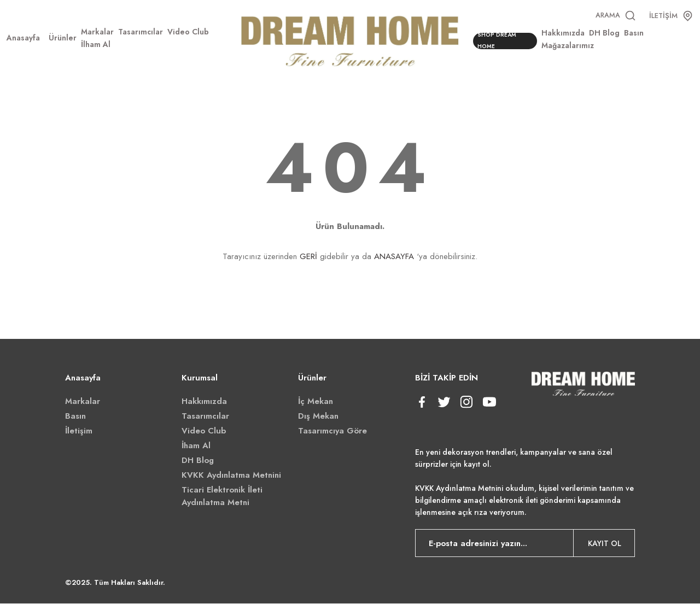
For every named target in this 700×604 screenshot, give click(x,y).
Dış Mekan (318, 417)
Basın (75, 417)
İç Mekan (316, 402)
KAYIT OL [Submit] (605, 544)
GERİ (308, 257)
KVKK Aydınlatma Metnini (231, 476)
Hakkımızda (204, 402)
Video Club (204, 431)
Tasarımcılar (205, 417)
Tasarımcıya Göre (332, 431)
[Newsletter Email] (525, 544)
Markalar (83, 402)
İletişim (79, 431)
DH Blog (198, 461)
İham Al (196, 446)
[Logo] (350, 40)
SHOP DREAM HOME (499, 42)
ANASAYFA (394, 257)
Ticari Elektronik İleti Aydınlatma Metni (222, 497)
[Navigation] (63, 39)
